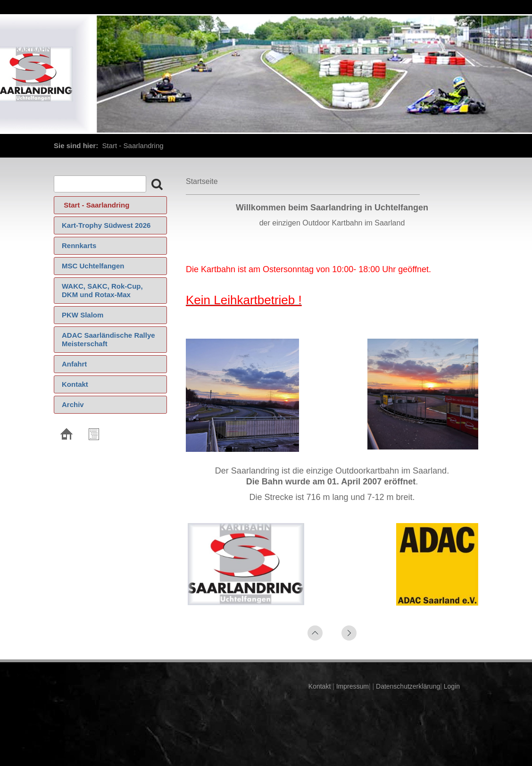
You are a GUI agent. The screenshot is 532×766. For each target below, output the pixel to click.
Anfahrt (74, 364)
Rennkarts (79, 246)
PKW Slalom (83, 315)
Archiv (73, 404)
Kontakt (75, 384)
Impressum (352, 686)
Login (452, 686)
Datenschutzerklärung (407, 686)
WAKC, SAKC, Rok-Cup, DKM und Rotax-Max (102, 290)
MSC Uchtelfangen (93, 266)
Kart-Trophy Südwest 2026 (106, 225)
